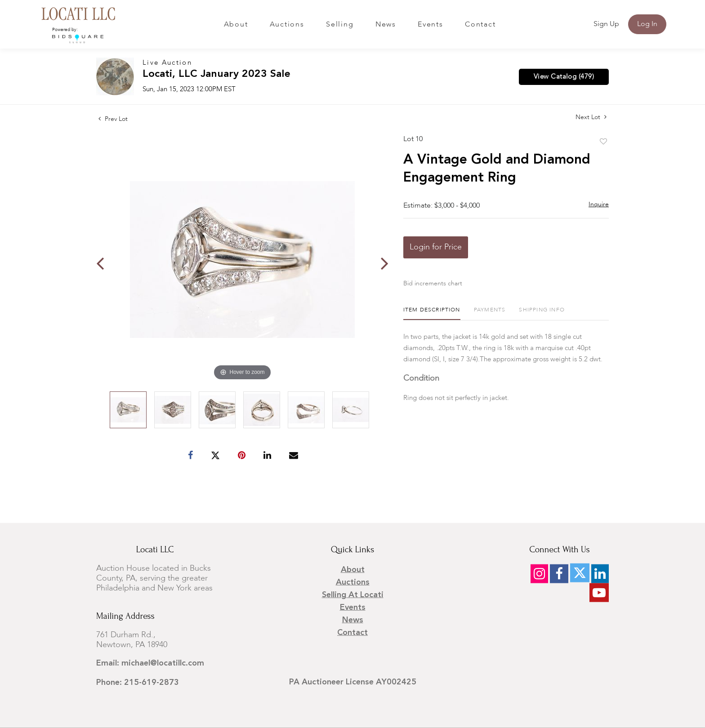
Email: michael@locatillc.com (150, 663)
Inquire (599, 204)
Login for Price (436, 247)
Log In (647, 24)
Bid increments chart (433, 284)
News (386, 25)
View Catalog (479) (564, 77)
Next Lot (591, 117)
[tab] (432, 313)
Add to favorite (603, 142)
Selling (340, 25)
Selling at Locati (353, 595)
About (236, 25)
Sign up (606, 24)
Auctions (287, 25)
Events (431, 25)
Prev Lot (113, 119)
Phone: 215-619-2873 (138, 683)
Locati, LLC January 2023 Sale (216, 74)
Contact (480, 25)
